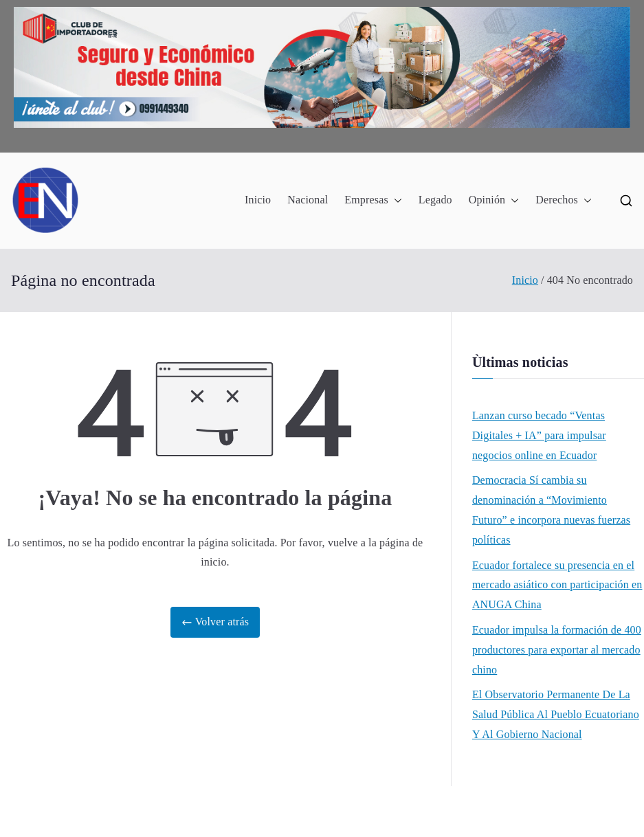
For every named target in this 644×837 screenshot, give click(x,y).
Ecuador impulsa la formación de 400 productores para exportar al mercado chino (557, 650)
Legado (435, 200)
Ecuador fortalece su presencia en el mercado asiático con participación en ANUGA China (557, 585)
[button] (395, 200)
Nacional (308, 200)
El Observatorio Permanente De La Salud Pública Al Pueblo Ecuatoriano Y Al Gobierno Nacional (556, 714)
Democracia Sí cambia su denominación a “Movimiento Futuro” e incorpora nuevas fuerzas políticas (551, 510)
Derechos (564, 200)
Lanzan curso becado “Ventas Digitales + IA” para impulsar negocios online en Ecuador (539, 435)
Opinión (494, 200)
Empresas (373, 200)
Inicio (258, 200)
